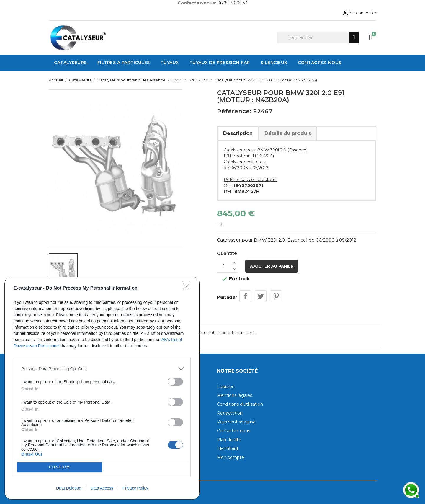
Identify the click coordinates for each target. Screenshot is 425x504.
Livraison (226, 386)
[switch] (175, 382)
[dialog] (102, 388)
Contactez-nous (233, 431)
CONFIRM (59, 467)
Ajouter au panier (272, 266)
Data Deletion (69, 488)
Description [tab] (238, 133)
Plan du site (229, 440)
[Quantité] (224, 266)
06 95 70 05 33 (232, 3)
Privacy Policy (135, 488)
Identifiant (228, 448)
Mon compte (231, 457)
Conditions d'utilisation (240, 404)
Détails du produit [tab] (288, 133)
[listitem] (102, 369)
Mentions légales (234, 395)
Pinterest (276, 296)
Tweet (261, 296)
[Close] (188, 288)
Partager (245, 296)
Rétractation (230, 413)
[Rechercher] (318, 37)
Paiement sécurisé (236, 422)
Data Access (102, 488)
